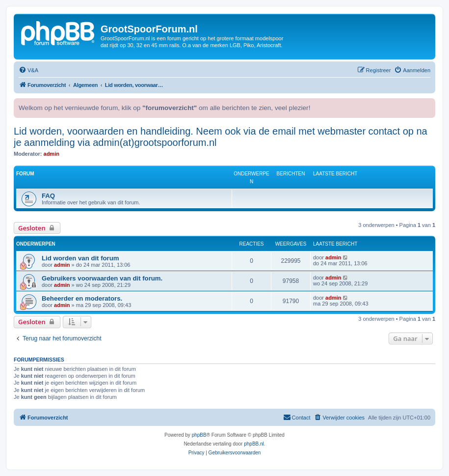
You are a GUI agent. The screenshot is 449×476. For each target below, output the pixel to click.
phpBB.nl (254, 444)
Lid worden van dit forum (80, 258)
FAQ (48, 196)
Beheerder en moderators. (82, 298)
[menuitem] (28, 70)
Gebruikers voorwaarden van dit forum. (102, 278)
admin (52, 154)
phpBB (199, 435)
